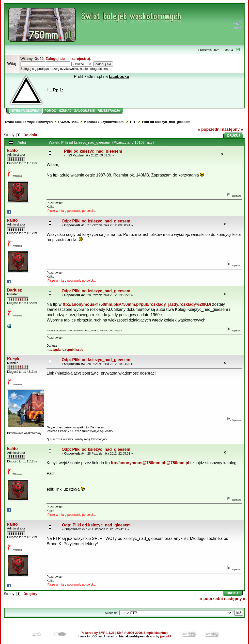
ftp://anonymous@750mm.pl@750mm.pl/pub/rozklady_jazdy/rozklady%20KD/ (137, 304)
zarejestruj (81, 59)
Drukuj (234, 136)
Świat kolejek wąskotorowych (29, 122)
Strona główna (26, 111)
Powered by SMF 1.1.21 (98, 633)
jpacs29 (166, 636)
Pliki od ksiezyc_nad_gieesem (166, 122)
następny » (232, 129)
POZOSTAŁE (68, 122)
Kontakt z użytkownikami (104, 122)
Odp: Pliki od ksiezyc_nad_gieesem (96, 221)
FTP (133, 122)
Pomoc (50, 111)
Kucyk (13, 359)
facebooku (119, 77)
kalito (12, 150)
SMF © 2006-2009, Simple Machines (143, 633)
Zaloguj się (55, 59)
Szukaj (65, 111)
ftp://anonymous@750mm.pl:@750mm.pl (150, 463)
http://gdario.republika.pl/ (65, 350)
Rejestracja (109, 111)
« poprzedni (209, 129)
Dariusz (14, 290)
